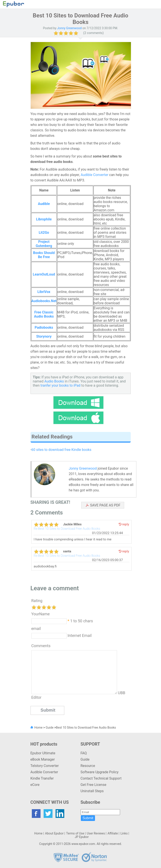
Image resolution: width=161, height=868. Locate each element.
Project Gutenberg (44, 244)
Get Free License (93, 785)
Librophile (44, 219)
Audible (44, 204)
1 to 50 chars (81, 621)
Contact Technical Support (101, 778)
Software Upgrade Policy (100, 772)
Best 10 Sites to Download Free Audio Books (86, 728)
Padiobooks (44, 327)
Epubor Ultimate (43, 753)
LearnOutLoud (44, 274)
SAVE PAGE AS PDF (105, 505)
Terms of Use (75, 833)
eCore (35, 785)
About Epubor (54, 833)
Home (39, 728)
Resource (88, 766)
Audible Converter (94, 175)
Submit (88, 818)
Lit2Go (44, 233)
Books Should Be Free (44, 255)
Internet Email (79, 635)
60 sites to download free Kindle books (61, 450)
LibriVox (44, 292)
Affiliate (113, 833)
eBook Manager (43, 759)
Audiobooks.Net (44, 301)
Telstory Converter (45, 766)
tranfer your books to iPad (60, 385)
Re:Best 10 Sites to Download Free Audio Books (67, 529)
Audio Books (54, 381)
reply (125, 524)
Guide (49, 728)
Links (124, 833)
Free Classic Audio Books (44, 314)
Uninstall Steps (92, 791)
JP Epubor (82, 837)
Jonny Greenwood (83, 468)
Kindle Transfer (42, 778)
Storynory (44, 336)
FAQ (84, 753)
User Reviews (96, 833)
